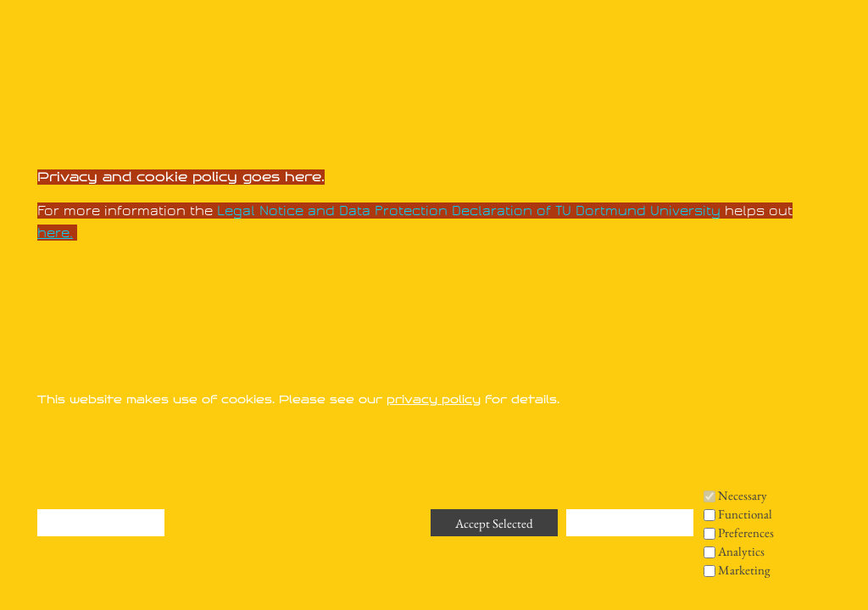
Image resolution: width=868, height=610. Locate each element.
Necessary (743, 495)
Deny (101, 425)
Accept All (630, 523)
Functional (745, 514)
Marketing (744, 570)
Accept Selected (494, 523)
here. (55, 233)
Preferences (746, 532)
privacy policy (434, 399)
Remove (101, 455)
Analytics (741, 551)
